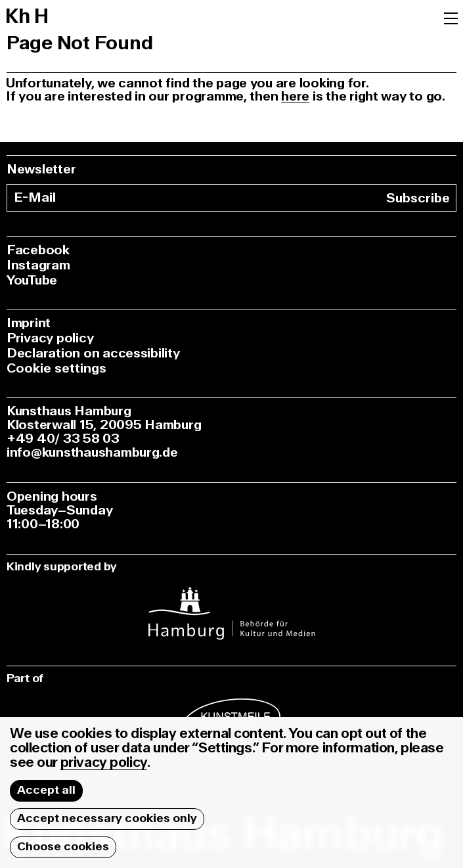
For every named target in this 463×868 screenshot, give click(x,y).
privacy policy (104, 763)
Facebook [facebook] (38, 250)
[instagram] (231, 605)
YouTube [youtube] (32, 280)
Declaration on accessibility (93, 353)
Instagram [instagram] (38, 265)
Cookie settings (56, 368)
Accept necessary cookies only (107, 818)
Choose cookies (63, 847)
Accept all (46, 790)
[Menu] (451, 17)
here (295, 96)
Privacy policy (50, 338)
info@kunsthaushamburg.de (92, 452)
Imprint (29, 323)
